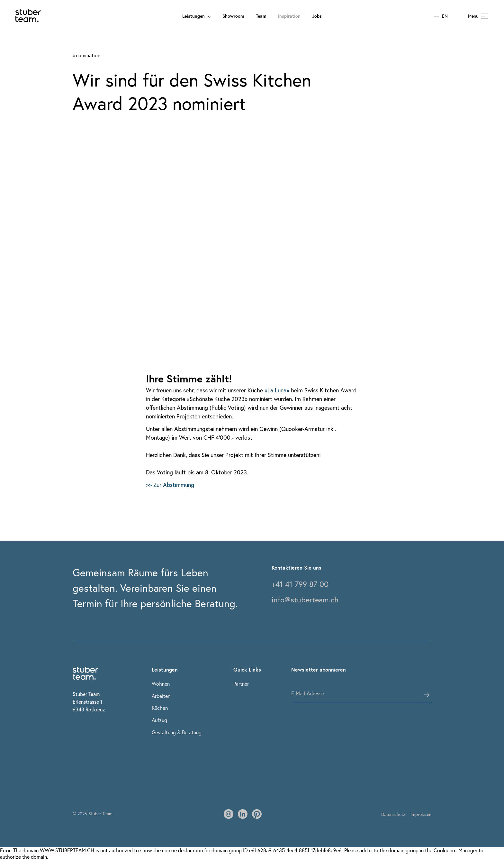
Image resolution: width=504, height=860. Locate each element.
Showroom (233, 16)
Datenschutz (393, 814)
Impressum (421, 814)
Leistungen (197, 16)
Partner (241, 684)
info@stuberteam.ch (305, 599)
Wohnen (161, 684)
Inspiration (289, 16)
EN (445, 16)
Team (261, 16)
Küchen (160, 708)
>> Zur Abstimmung (170, 485)
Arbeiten (161, 696)
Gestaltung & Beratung (177, 732)
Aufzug (159, 720)
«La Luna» (277, 390)
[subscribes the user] (427, 695)
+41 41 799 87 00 (300, 584)
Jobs (317, 16)
